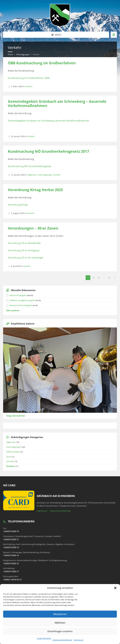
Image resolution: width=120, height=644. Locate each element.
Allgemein (32, 175)
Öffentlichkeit (13, 452)
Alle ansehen (13, 310)
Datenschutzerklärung (62, 640)
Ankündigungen (23, 54)
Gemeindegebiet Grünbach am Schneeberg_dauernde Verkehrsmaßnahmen (49, 121)
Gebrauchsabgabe (18, 295)
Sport (9, 457)
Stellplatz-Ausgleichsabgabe (22, 300)
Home (10, 54)
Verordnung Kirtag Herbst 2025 (35, 190)
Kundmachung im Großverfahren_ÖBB (29, 78)
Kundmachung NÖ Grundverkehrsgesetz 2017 (48, 151)
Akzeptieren (60, 614)
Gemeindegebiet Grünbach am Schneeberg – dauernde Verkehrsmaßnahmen (57, 104)
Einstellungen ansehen (60, 631)
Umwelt (10, 461)
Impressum (79, 640)
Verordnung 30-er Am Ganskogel (25, 258)
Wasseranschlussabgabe (21, 305)
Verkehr (29, 86)
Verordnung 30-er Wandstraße (24, 243)
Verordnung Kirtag (18, 205)
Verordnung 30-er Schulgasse (24, 250)
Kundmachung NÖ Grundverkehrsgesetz (30, 166)
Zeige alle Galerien (16, 416)
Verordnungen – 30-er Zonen (33, 228)
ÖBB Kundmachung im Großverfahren (42, 63)
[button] (115, 588)
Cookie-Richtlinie (44, 638)
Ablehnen (60, 623)
